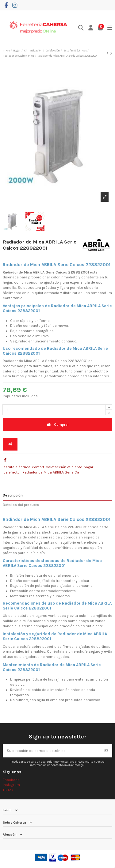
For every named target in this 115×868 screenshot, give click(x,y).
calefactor (12, 472)
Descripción (13, 495)
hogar (88, 467)
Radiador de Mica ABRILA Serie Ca (51, 472)
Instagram (11, 785)
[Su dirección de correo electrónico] (52, 751)
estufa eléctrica (17, 467)
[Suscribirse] (106, 751)
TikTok (8, 790)
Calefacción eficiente (64, 467)
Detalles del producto (21, 505)
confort (38, 467)
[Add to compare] (10, 444)
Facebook (11, 780)
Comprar (58, 425)
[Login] (91, 28)
